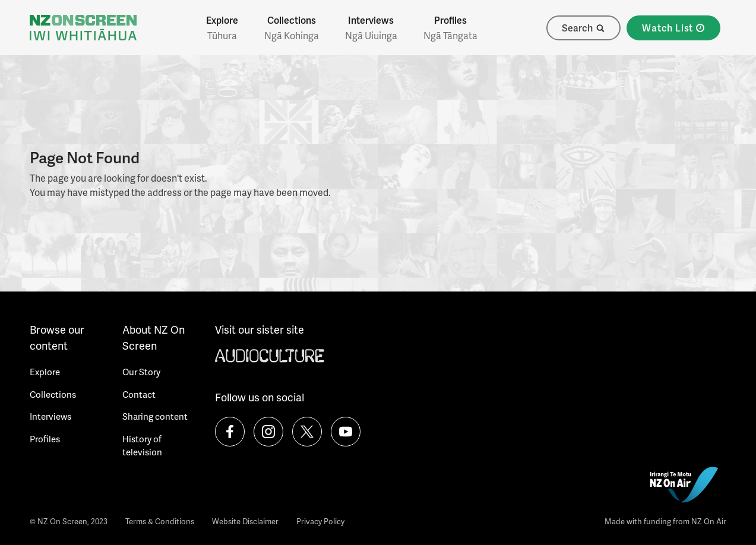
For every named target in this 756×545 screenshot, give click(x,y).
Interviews (371, 28)
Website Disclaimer (245, 521)
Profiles (450, 28)
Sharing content (155, 416)
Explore (222, 28)
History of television (142, 446)
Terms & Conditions (160, 521)
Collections (292, 28)
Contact (139, 394)
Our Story (141, 372)
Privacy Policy (320, 521)
